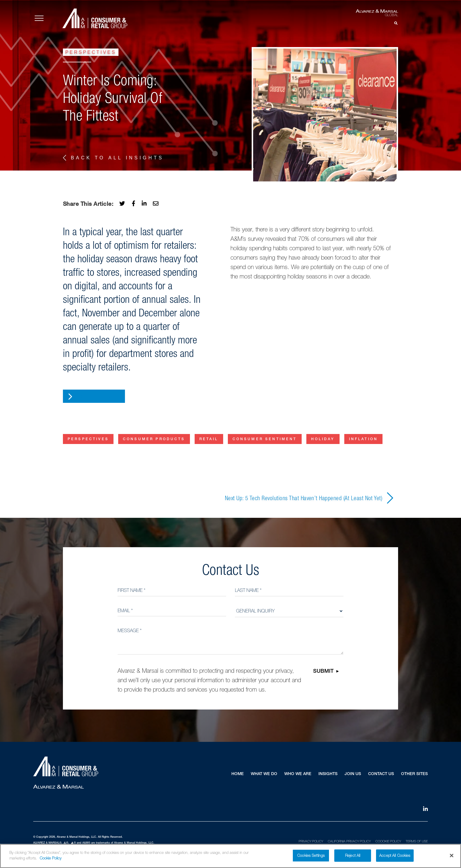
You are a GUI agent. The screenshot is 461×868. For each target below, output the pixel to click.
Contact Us (381, 774)
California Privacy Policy (349, 841)
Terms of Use (417, 841)
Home (238, 774)
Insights (328, 774)
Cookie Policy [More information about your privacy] (51, 860)
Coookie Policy (388, 841)
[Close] (452, 857)
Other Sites (414, 774)
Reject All (353, 857)
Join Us (353, 774)
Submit (323, 672)
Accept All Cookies (395, 857)
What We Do (264, 774)
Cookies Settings (311, 857)
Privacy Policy (311, 841)
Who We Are (298, 774)
